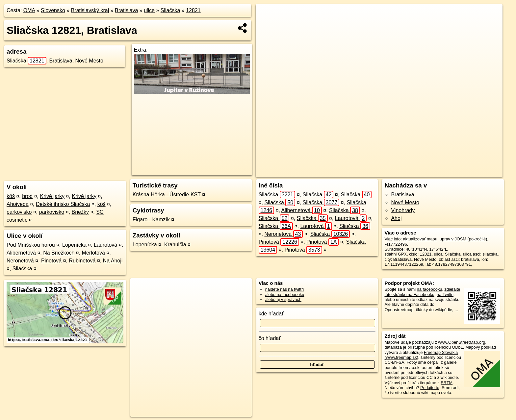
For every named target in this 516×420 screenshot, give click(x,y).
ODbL (457, 347)
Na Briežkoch (59, 253)
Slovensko (53, 10)
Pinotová (51, 261)
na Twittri (445, 295)
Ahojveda (18, 204)
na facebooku (430, 289)
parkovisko (19, 212)
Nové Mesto (405, 202)
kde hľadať (271, 314)
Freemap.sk (407, 172)
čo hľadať (270, 338)
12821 (193, 10)
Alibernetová (21, 253)
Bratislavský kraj (90, 10)
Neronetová (20, 261)
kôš (11, 196)
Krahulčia (175, 245)
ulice (149, 10)
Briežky (80, 212)
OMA (29, 10)
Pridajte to (430, 388)
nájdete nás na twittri (284, 289)
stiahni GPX (396, 254)
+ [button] (267, 15)
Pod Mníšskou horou (31, 245)
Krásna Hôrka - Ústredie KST (167, 195)
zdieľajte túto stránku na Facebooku (422, 292)
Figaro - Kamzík (151, 220)
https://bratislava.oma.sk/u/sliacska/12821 (465, 172)
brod (27, 196)
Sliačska (170, 10)
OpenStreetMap (374, 172)
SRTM (447, 383)
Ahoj (396, 218)
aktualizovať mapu (420, 239)
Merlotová (93, 253)
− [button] (267, 26)
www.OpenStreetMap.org (462, 342)
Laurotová (105, 245)
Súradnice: (394, 249)
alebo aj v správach (283, 299)
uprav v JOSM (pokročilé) (463, 239)
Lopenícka (74, 245)
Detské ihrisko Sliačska (63, 204)
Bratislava (126, 10)
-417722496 (396, 244)
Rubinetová (82, 261)
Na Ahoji (113, 261)
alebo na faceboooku (285, 295)
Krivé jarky (52, 196)
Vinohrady (403, 210)
